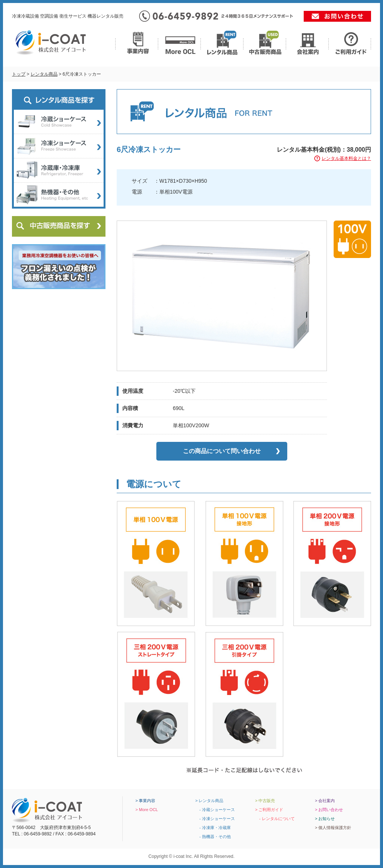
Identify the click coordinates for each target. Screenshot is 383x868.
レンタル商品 (44, 74)
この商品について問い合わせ (222, 451)
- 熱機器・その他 (213, 837)
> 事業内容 (145, 801)
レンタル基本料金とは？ (346, 158)
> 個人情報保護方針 (333, 828)
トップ (19, 74)
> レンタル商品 (209, 801)
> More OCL (147, 810)
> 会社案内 (325, 801)
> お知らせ (325, 819)
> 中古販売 (265, 801)
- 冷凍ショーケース (215, 819)
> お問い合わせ (329, 810)
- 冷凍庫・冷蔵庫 (213, 828)
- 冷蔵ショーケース (215, 810)
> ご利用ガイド (269, 810)
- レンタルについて (275, 819)
